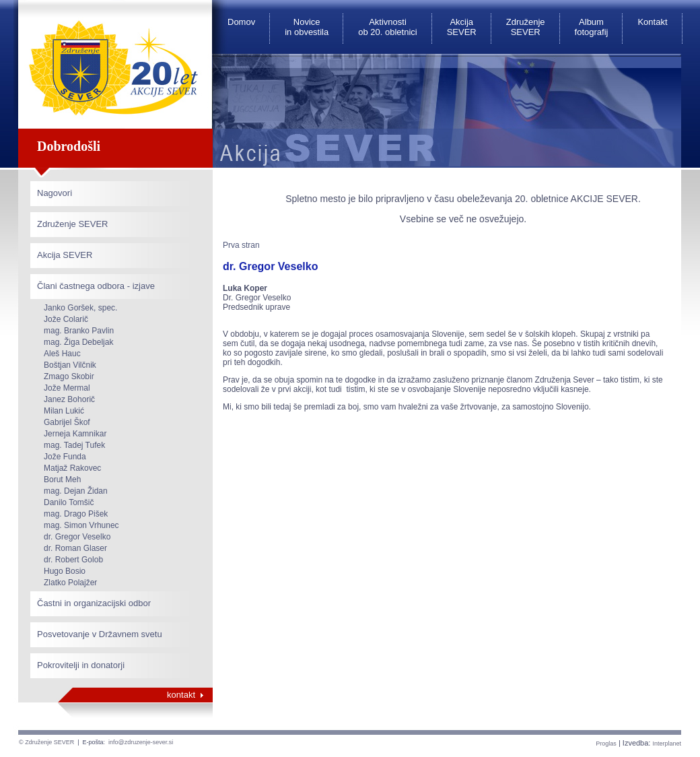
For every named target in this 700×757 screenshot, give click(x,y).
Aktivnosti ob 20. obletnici (387, 27)
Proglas (606, 744)
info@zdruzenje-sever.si (141, 742)
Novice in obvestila (307, 27)
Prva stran (241, 245)
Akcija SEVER (462, 27)
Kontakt (652, 22)
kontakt (181, 695)
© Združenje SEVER (46, 742)
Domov (241, 22)
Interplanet (667, 744)
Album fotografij (592, 27)
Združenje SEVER (526, 27)
